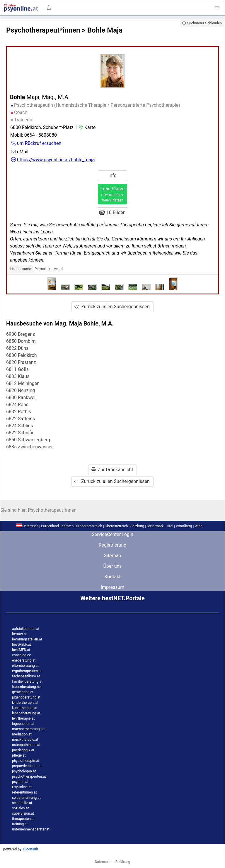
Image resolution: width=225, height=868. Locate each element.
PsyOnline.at (22, 787)
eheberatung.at (24, 660)
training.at (20, 824)
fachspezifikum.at (26, 676)
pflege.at (19, 755)
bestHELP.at (21, 645)
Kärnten (68, 526)
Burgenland (50, 526)
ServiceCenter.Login (112, 534)
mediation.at (22, 734)
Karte (86, 127)
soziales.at (20, 808)
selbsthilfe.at (22, 803)
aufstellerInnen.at (26, 629)
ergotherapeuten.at (27, 671)
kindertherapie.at (25, 703)
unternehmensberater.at (31, 829)
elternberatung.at (25, 666)
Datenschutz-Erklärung (113, 862)
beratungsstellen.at (27, 639)
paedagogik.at (23, 750)
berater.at (19, 634)
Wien (198, 526)
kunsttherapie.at (25, 708)
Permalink (42, 269)
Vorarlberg (184, 526)
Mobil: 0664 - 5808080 (34, 135)
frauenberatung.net (27, 687)
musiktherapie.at (25, 740)
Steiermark (155, 526)
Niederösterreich (89, 526)
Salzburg (137, 526)
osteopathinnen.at (26, 745)
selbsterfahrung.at (26, 798)
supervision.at (23, 813)
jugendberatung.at (26, 697)
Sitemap (113, 556)
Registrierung (113, 545)
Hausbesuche (21, 269)
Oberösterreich (116, 526)
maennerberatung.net (29, 729)
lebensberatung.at (26, 713)
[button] (217, 8)
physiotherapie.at (25, 761)
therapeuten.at (23, 819)
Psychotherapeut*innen (43, 30)
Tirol (170, 526)
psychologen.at (24, 771)
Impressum (113, 587)
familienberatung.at (27, 681)
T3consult (30, 849)
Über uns (112, 566)
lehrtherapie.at (23, 718)
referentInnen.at (24, 792)
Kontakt (112, 577)
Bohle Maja (105, 30)
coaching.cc (22, 655)
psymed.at (20, 782)
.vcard (58, 269)
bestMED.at (21, 650)
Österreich (27, 526)
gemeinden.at (23, 692)
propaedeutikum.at (27, 766)
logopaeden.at (23, 724)
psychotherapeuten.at (29, 777)
